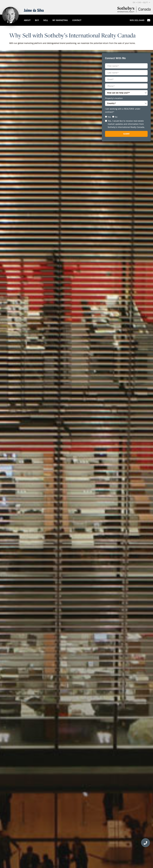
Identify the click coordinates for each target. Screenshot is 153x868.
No (116, 117)
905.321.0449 (137, 20)
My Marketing (60, 20)
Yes (109, 117)
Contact (77, 20)
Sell (46, 20)
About (27, 20)
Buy (37, 20)
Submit (126, 134)
